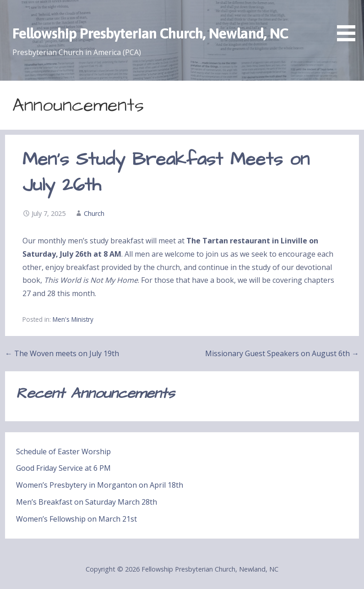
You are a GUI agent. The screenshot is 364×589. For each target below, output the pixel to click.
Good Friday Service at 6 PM (63, 468)
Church (94, 213)
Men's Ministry (73, 319)
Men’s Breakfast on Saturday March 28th (87, 502)
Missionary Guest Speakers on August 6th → (282, 353)
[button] (349, 22)
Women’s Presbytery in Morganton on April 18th (100, 485)
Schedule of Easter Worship (63, 451)
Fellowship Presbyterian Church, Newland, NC (150, 33)
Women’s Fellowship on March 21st (76, 519)
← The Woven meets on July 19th (62, 353)
